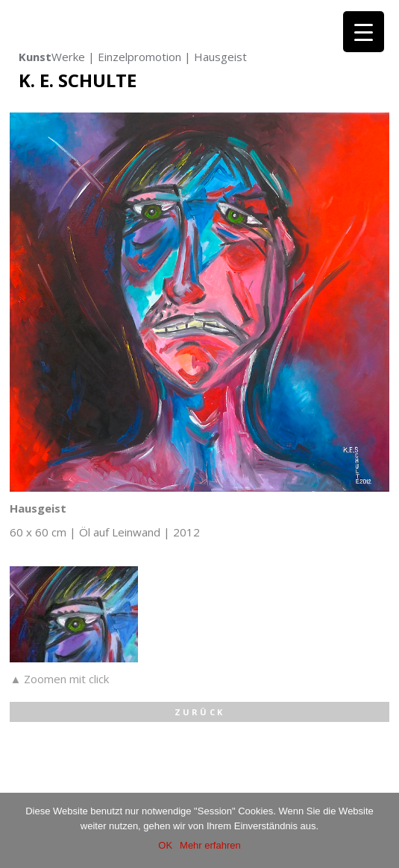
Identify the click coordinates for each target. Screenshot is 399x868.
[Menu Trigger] (364, 32)
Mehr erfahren (210, 845)
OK (165, 845)
